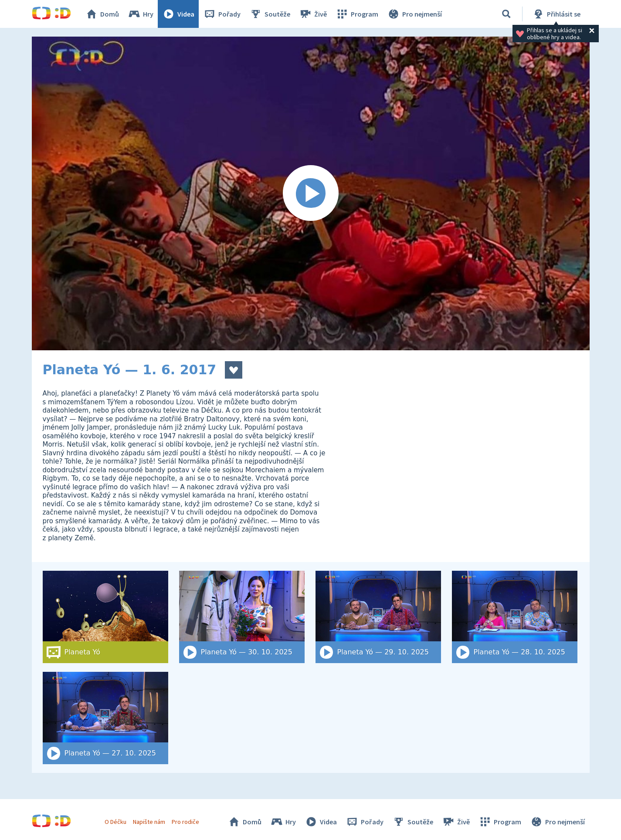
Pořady (222, 14)
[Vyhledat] (506, 14)
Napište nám (149, 822)
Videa (178, 14)
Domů (102, 14)
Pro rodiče (185, 822)
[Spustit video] (311, 193)
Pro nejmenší (414, 14)
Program (357, 14)
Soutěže (270, 14)
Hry (141, 14)
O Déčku (115, 822)
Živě (313, 14)
